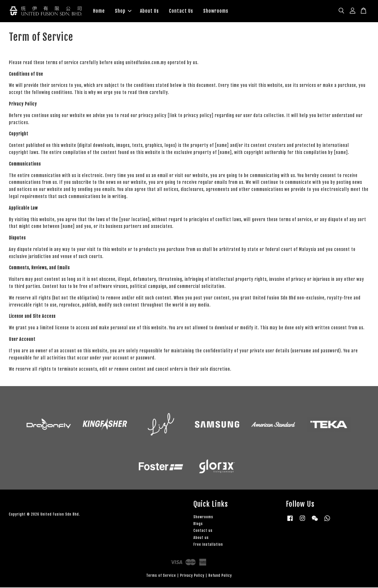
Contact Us (181, 11)
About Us (149, 11)
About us (201, 538)
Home (99, 11)
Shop (123, 11)
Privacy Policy (192, 576)
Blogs (198, 524)
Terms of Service (161, 576)
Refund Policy (220, 576)
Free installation (208, 545)
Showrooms (216, 11)
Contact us (203, 531)
